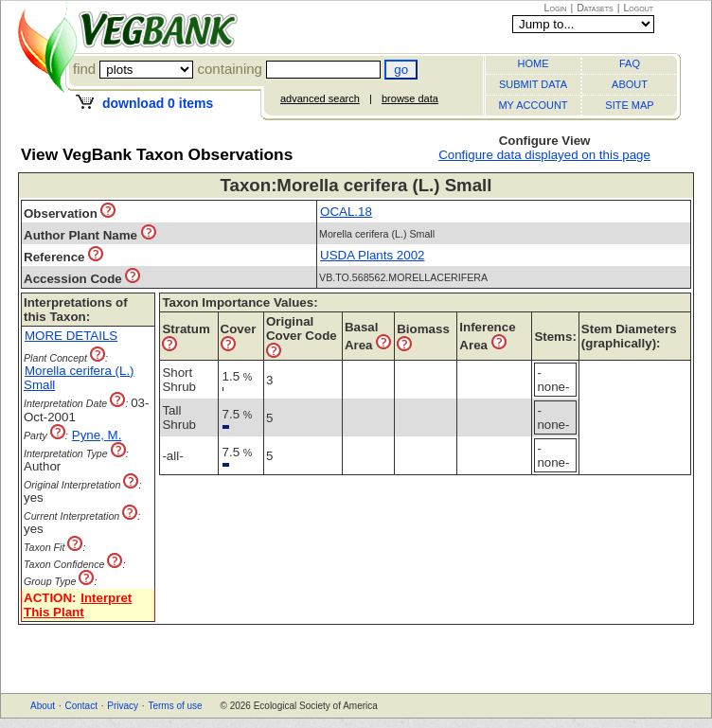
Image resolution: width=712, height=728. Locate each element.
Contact (80, 706)
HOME (534, 63)
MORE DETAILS (71, 336)
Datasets (595, 8)
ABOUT (630, 84)
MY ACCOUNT (533, 105)
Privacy (123, 706)
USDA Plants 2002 (372, 255)
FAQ (630, 63)
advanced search (320, 98)
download (158, 103)
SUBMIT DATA (533, 84)
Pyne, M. (97, 435)
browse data (410, 98)
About (43, 706)
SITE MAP (629, 105)
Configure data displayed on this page (544, 155)
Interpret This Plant (78, 605)
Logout (638, 8)
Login (556, 8)
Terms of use (175, 706)
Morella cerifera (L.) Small (79, 378)
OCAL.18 (346, 212)
